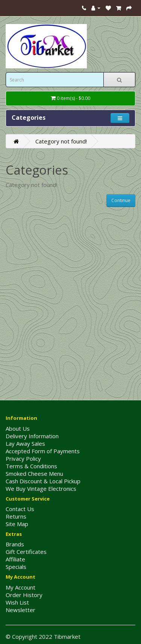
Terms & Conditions (31, 466)
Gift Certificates (26, 552)
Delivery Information (32, 436)
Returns (16, 516)
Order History (24, 595)
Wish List (17, 602)
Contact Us (20, 509)
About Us (18, 428)
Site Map (17, 524)
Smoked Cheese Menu (34, 474)
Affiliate (15, 559)
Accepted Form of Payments (43, 451)
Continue (121, 200)
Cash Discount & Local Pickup (43, 481)
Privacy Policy (23, 458)
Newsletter (20, 610)
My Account (20, 587)
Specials (16, 567)
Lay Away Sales (25, 443)
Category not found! (61, 141)
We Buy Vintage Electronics (41, 489)
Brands (15, 544)
